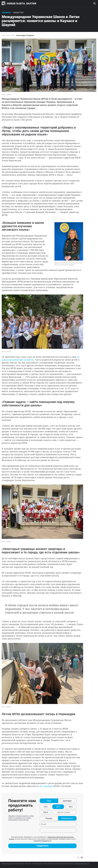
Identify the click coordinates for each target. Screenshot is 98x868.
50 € (71, 807)
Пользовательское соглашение (55, 864)
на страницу (46, 786)
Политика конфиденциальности (78, 864)
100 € (46, 812)
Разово (49, 818)
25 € (58, 807)
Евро (49, 801)
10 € (46, 807)
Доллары (67, 801)
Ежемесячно (67, 818)
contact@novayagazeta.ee (42, 841)
